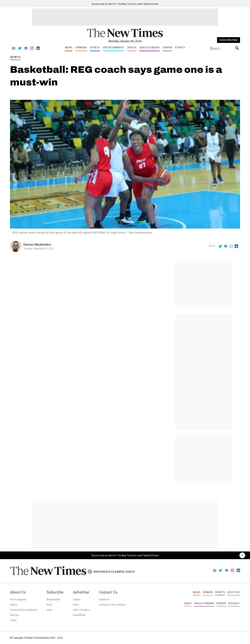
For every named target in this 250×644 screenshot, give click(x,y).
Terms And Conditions (24, 610)
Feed (13, 620)
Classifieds (79, 615)
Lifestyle (234, 592)
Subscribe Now (229, 40)
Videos (132, 47)
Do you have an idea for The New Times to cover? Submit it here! (125, 4)
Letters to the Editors (112, 605)
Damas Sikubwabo (37, 244)
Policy (14, 605)
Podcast (234, 603)
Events (180, 47)
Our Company (18, 599)
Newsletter (53, 599)
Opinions (81, 47)
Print (49, 605)
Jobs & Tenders (150, 47)
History (14, 615)
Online (77, 599)
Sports (95, 47)
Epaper (167, 47)
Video (188, 603)
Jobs (49, 610)
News (69, 47)
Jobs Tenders (81, 610)
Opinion (208, 592)
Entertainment (114, 47)
